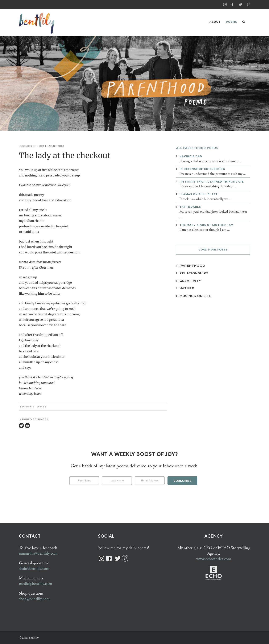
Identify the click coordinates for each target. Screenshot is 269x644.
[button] (244, 22)
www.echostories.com (214, 559)
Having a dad (191, 156)
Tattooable (190, 207)
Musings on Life (195, 296)
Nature (187, 288)
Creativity (190, 280)
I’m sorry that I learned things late (212, 181)
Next (41, 406)
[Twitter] (21, 425)
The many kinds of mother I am (206, 225)
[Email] (27, 425)
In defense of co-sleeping (202, 169)
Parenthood (55, 146)
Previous (28, 406)
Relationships (194, 273)
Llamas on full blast (198, 194)
